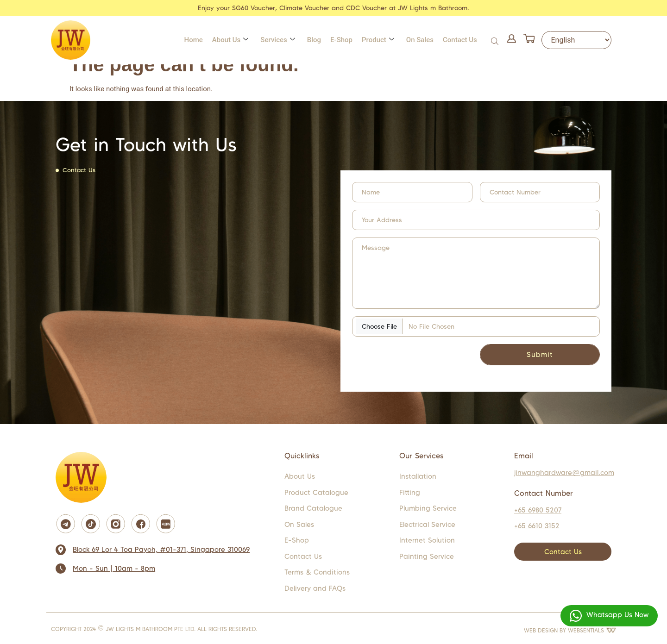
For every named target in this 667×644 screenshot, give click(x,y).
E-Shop (341, 40)
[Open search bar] (496, 40)
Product (378, 40)
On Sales (420, 40)
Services (277, 40)
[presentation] (401, 357)
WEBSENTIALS (592, 630)
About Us (230, 40)
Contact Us (460, 40)
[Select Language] (576, 40)
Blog (314, 40)
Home (194, 40)
